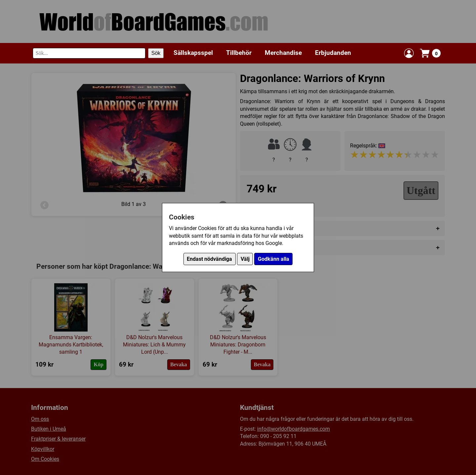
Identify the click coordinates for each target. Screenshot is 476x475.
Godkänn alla (274, 259)
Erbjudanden (333, 53)
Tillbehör (239, 53)
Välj (245, 259)
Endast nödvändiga (209, 259)
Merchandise (283, 53)
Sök (156, 53)
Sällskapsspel (193, 53)
